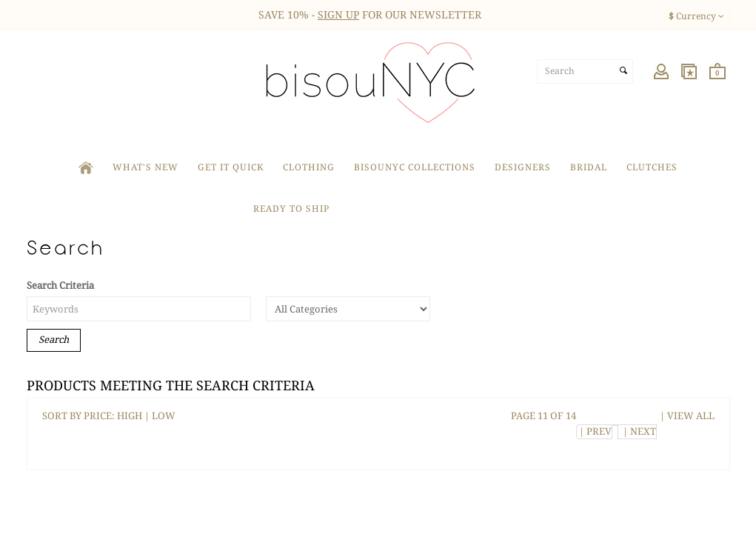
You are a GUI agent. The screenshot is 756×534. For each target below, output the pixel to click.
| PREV (594, 431)
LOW (164, 416)
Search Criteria (60, 286)
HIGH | (134, 416)
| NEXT (637, 431)
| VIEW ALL (686, 416)
